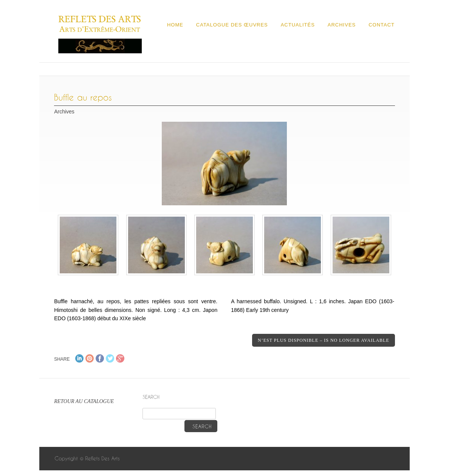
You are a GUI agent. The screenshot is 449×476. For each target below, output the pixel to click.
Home (175, 25)
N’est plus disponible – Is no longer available (324, 340)
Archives (342, 25)
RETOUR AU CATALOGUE (84, 401)
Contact (382, 25)
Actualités (298, 25)
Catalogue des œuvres (232, 25)
